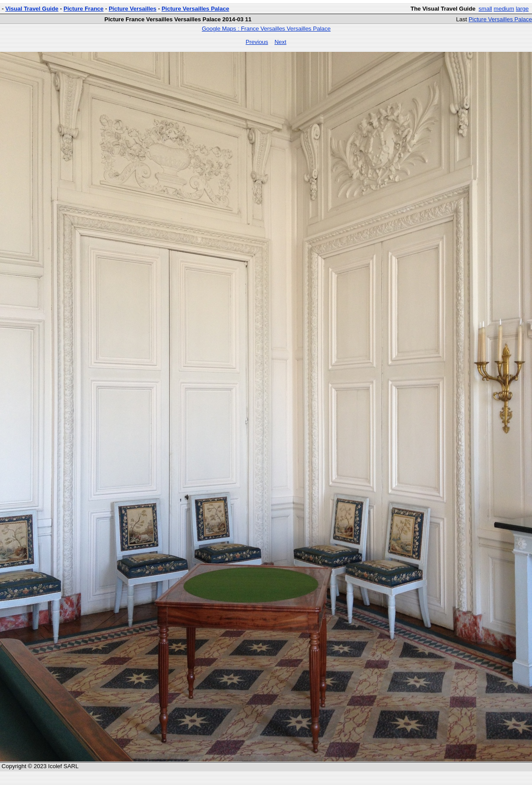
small (485, 9)
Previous (257, 42)
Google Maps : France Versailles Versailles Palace (266, 29)
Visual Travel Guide (32, 9)
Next (280, 42)
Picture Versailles (133, 9)
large (522, 9)
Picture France (83, 9)
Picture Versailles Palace (195, 9)
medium (504, 9)
